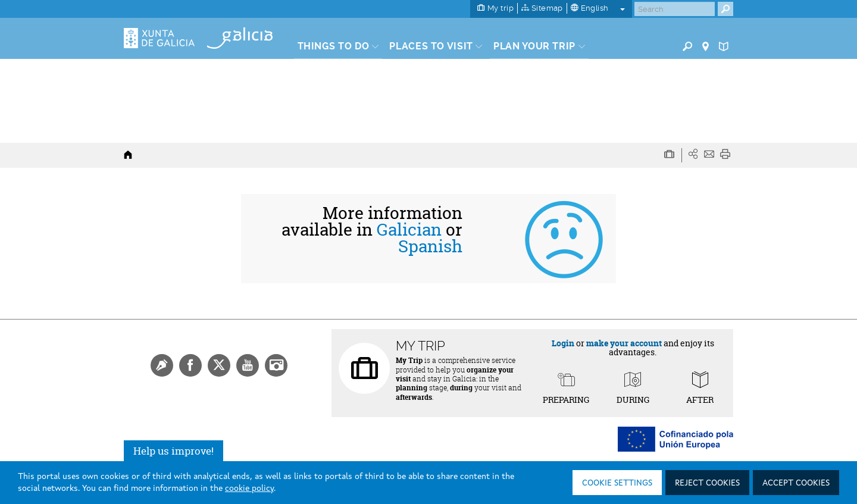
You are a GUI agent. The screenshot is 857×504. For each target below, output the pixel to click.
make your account (624, 343)
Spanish (430, 246)
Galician (409, 230)
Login (563, 343)
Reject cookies (707, 483)
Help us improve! (173, 451)
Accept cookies (796, 483)
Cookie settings (617, 483)
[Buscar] (675, 9)
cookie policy (249, 489)
